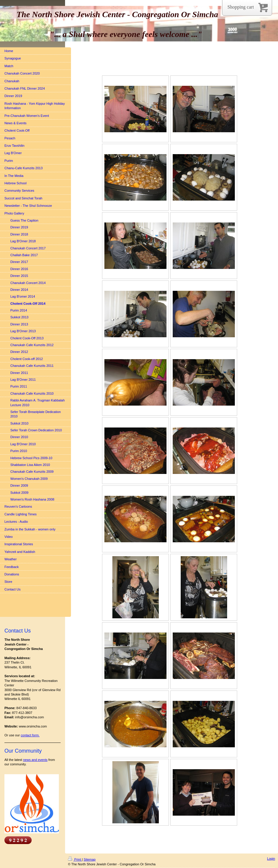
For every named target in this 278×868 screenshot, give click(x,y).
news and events (35, 760)
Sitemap (90, 859)
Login (271, 859)
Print (75, 859)
